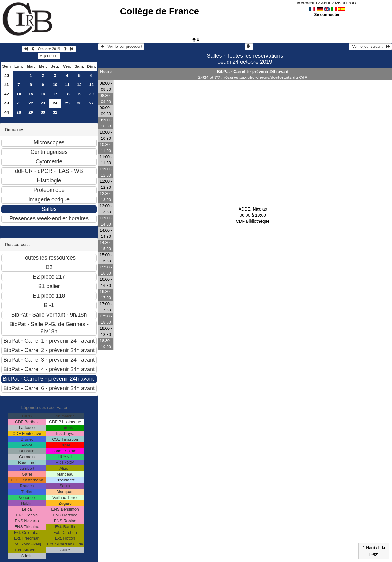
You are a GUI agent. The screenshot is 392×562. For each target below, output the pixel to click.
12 (79, 85)
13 (91, 85)
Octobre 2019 (49, 49)
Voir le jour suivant (370, 47)
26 (79, 103)
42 (7, 94)
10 (55, 85)
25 (67, 103)
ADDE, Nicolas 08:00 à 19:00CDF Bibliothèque (253, 215)
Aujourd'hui (49, 56)
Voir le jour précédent (121, 47)
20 (91, 94)
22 (31, 103)
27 (91, 103)
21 (19, 103)
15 (31, 94)
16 (43, 94)
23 (43, 103)
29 (31, 112)
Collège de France (160, 11)
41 (7, 85)
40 (7, 76)
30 (43, 112)
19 (79, 94)
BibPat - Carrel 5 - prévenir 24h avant (253, 72)
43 (7, 103)
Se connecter (327, 15)
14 (19, 94)
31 (55, 112)
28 (19, 112)
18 (67, 94)
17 (55, 94)
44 (7, 112)
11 (67, 85)
